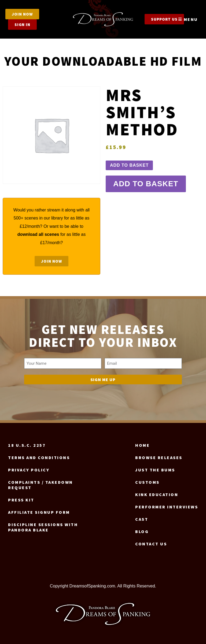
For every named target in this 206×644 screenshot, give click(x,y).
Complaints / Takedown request (41, 485)
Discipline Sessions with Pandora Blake (43, 527)
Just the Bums (155, 470)
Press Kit (21, 500)
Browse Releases (159, 457)
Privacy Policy (29, 470)
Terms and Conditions (39, 457)
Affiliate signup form (39, 512)
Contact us (151, 544)
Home (142, 445)
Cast (142, 519)
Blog (142, 531)
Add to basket (129, 165)
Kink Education (157, 494)
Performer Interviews (167, 507)
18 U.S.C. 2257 (27, 445)
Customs (147, 482)
